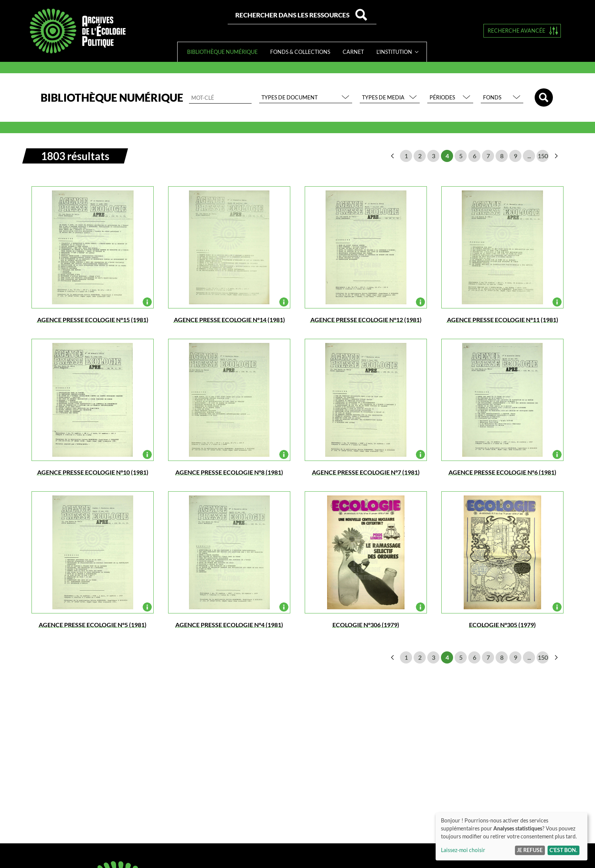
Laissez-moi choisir (463, 850)
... (529, 156)
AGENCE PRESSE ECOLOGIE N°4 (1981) (229, 625)
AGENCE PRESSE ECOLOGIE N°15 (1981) (93, 320)
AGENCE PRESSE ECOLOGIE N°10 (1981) (93, 472)
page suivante (556, 156)
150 (543, 156)
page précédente (392, 156)
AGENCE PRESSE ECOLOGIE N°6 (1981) (502, 472)
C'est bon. (563, 850)
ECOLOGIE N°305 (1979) (502, 625)
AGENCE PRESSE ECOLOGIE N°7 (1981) (366, 472)
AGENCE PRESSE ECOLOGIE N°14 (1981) (229, 320)
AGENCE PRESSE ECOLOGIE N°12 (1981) (366, 320)
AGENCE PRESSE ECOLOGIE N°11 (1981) (503, 320)
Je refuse (530, 850)
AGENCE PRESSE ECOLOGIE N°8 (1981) (229, 472)
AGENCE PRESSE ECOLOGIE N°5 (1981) (93, 625)
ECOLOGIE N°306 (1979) (366, 625)
